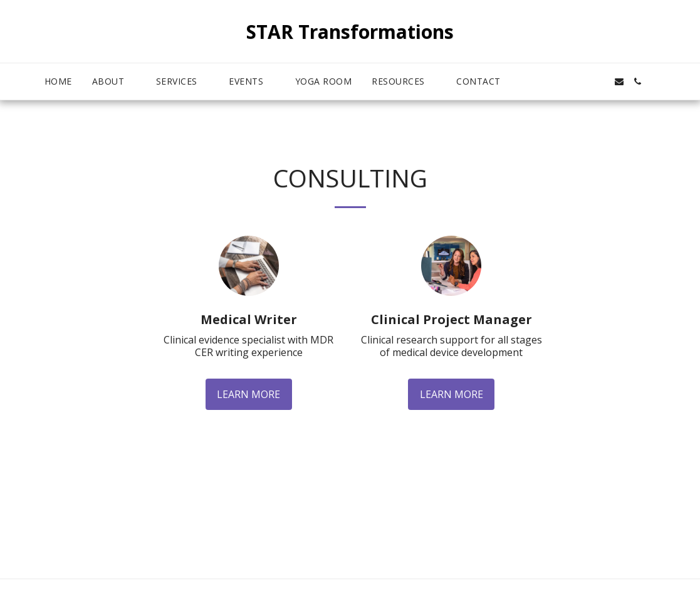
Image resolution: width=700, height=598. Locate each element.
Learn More (248, 394)
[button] (114, 82)
